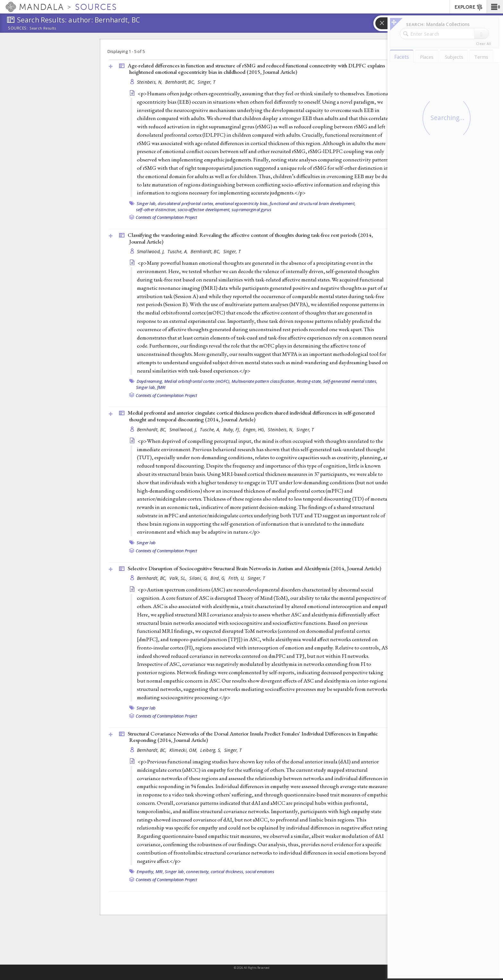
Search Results (43, 28)
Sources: (18, 29)
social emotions (260, 872)
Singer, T (206, 82)
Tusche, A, (178, 251)
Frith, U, (237, 578)
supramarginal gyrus (252, 210)
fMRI (162, 387)
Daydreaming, (150, 381)
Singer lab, (147, 203)
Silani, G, (199, 578)
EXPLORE (469, 7)
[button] (495, 7)
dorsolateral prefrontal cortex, (186, 203)
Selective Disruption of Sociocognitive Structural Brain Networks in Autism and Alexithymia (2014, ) (254, 568)
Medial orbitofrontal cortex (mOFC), (197, 381)
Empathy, (146, 872)
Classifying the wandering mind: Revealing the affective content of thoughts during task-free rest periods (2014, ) (250, 238)
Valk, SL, (179, 578)
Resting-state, (309, 381)
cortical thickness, (228, 872)
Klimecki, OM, (184, 750)
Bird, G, (218, 578)
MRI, (160, 872)
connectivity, (198, 872)
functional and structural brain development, (313, 203)
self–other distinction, (156, 210)
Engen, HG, (255, 430)
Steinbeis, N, (150, 82)
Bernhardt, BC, (181, 82)
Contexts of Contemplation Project (166, 217)
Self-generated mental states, (350, 381)
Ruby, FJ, (233, 430)
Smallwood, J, (152, 251)
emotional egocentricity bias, (242, 203)
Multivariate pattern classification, (264, 381)
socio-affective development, (204, 210)
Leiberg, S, (211, 750)
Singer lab (146, 543)
